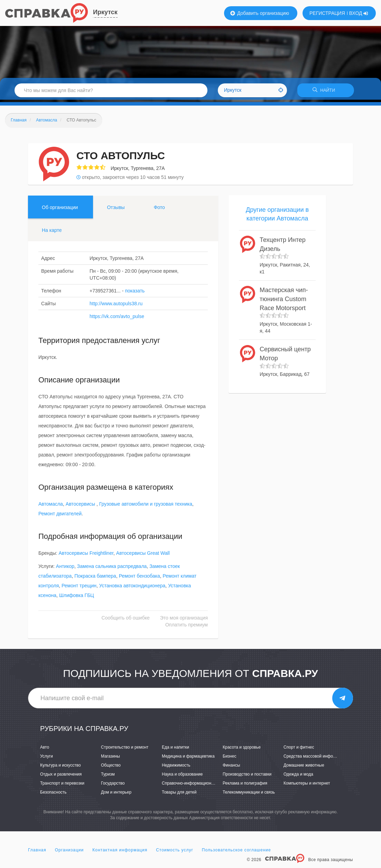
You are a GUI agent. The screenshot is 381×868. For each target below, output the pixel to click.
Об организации (60, 209)
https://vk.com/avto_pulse (117, 318)
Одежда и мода (298, 777)
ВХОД (359, 13)
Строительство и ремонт (125, 749)
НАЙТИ (326, 92)
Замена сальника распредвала (112, 569)
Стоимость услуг (175, 852)
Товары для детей (179, 795)
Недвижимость (176, 768)
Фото (159, 209)
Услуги (47, 758)
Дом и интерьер (116, 795)
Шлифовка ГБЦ (77, 598)
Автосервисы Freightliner (86, 555)
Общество (111, 768)
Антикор (65, 569)
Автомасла (51, 506)
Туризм (108, 777)
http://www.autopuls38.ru (116, 306)
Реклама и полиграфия (245, 786)
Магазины (110, 758)
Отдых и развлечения (61, 777)
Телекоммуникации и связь (249, 795)
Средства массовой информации (315, 758)
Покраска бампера (95, 578)
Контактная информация (120, 852)
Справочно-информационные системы (199, 786)
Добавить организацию (260, 13)
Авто (45, 749)
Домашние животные (304, 768)
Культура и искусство (61, 768)
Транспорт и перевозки (62, 786)
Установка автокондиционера (132, 588)
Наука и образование (182, 777)
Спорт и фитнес (299, 749)
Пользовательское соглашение (236, 852)
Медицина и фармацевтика (188, 758)
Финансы (231, 768)
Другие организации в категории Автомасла (277, 216)
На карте (52, 232)
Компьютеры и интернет (307, 786)
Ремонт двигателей (60, 516)
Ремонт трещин (79, 588)
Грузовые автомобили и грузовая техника (146, 506)
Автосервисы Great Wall (143, 555)
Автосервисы (81, 506)
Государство (113, 786)
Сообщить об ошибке (126, 620)
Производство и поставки (247, 777)
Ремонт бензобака (140, 578)
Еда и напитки (175, 749)
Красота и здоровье (242, 749)
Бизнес (229, 758)
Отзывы (116, 209)
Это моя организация (184, 620)
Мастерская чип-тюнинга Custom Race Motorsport (284, 301)
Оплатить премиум (187, 627)
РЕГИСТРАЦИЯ (327, 13)
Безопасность (53, 795)
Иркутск (105, 12)
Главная (37, 852)
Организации (69, 852)
